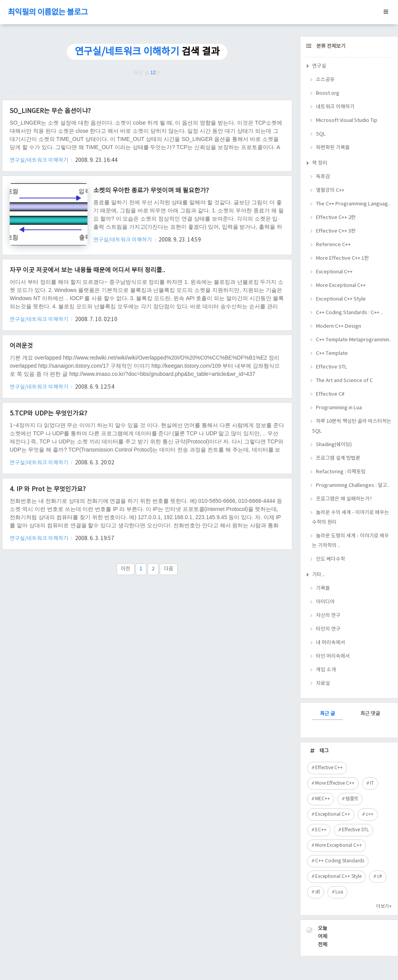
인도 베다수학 (331, 559)
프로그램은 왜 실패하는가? (344, 499)
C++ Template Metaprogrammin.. (354, 340)
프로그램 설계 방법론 (338, 458)
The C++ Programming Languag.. (353, 204)
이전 (126, 569)
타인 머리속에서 (333, 656)
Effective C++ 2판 (336, 218)
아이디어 (325, 602)
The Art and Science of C (344, 381)
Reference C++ (333, 245)
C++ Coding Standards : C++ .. (349, 313)
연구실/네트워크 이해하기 (40, 160)
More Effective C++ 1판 (342, 258)
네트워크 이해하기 (335, 107)
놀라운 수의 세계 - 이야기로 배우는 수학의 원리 (351, 518)
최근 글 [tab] (327, 714)
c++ (370, 814)
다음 (169, 569)
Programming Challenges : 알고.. (353, 486)
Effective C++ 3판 (336, 231)
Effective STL (332, 367)
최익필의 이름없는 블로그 (48, 13)
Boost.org (328, 93)
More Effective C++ (335, 783)
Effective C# (330, 394)
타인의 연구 (328, 629)
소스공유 (325, 80)
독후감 (323, 177)
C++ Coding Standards (340, 861)
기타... (319, 575)
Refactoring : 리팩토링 (341, 472)
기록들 (323, 588)
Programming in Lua (339, 408)
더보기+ (384, 906)
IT (372, 783)
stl (318, 892)
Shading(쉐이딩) (334, 445)
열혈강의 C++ (330, 190)
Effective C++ (329, 768)
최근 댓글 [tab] (370, 714)
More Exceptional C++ (341, 286)
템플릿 (352, 799)
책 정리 (320, 163)
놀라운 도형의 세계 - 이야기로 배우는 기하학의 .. (351, 541)
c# (380, 877)
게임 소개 (326, 670)
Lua (339, 892)
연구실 (319, 66)
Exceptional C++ (334, 272)
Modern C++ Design (339, 326)
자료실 (323, 684)
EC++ (321, 830)
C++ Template (332, 354)
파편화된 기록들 (333, 148)
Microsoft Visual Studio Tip (347, 121)
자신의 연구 (328, 616)
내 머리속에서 (331, 643)
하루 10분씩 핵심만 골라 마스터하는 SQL (352, 426)
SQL (321, 134)
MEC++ (323, 799)
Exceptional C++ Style (341, 299)
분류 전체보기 (330, 46)
